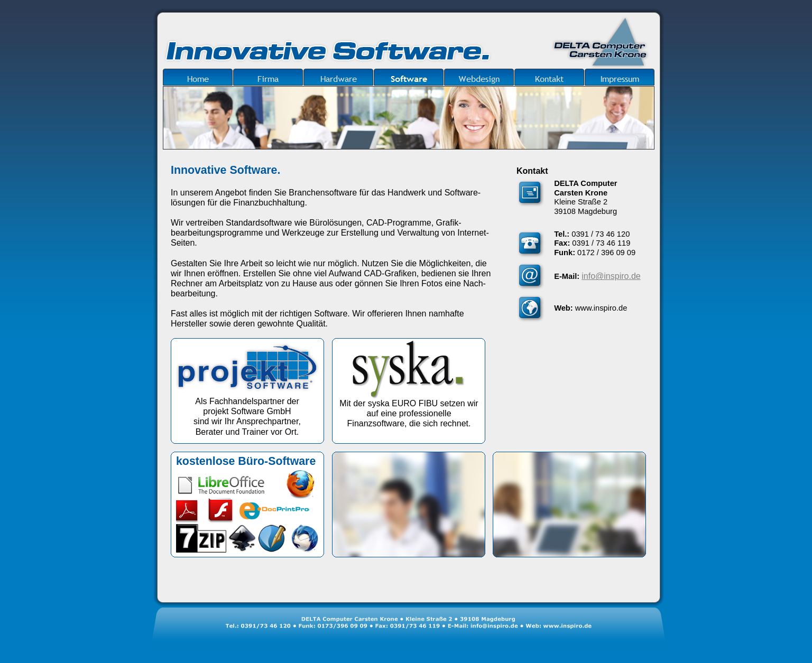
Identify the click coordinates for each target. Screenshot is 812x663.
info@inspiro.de (611, 276)
